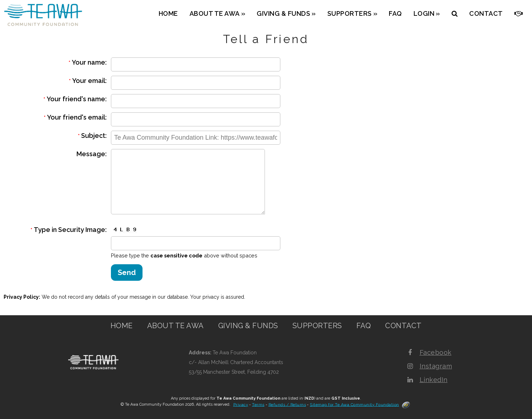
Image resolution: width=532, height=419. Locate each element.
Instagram (436, 366)
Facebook (436, 352)
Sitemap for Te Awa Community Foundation (354, 404)
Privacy (241, 404)
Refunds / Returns (287, 404)
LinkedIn (434, 380)
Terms (258, 404)
